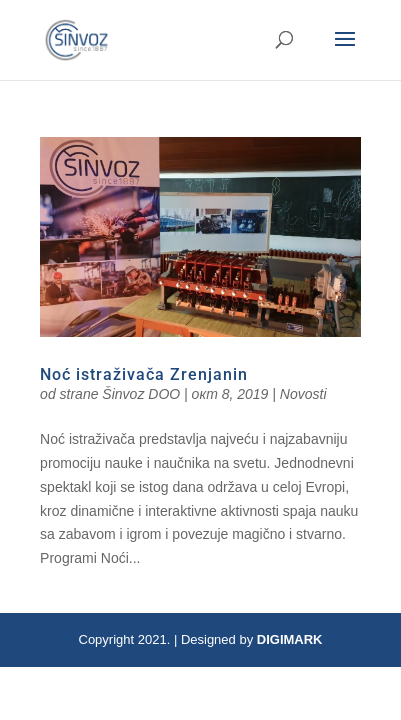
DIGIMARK (290, 639)
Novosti (303, 394)
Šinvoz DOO (141, 394)
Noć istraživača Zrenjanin (144, 374)
